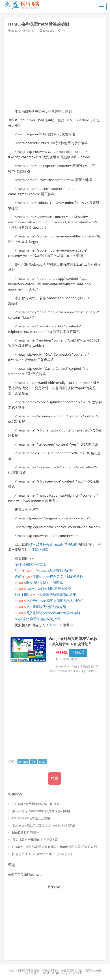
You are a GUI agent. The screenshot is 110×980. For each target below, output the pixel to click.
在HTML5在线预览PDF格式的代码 (36, 804)
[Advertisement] (55, 72)
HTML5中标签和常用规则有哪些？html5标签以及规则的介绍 (54, 847)
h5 (33, 762)
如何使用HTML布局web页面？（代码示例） (43, 854)
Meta (42, 762)
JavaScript (49, 31)
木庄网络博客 (38, 550)
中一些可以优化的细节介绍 (40, 607)
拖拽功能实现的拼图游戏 (39, 583)
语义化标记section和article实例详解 (47, 613)
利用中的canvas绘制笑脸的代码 (44, 570)
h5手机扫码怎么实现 (30, 564)
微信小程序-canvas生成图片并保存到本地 (41, 811)
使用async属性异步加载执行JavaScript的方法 (44, 825)
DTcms (62, 973)
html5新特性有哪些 (26, 832)
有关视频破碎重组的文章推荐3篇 (35, 840)
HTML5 (54, 625)
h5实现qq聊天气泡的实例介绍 (37, 619)
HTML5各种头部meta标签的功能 (38, 24)
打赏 (55, 778)
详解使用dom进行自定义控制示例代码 (49, 576)
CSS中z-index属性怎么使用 (31, 818)
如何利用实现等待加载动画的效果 (45, 595)
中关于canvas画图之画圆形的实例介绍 (49, 601)
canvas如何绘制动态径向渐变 (43, 589)
